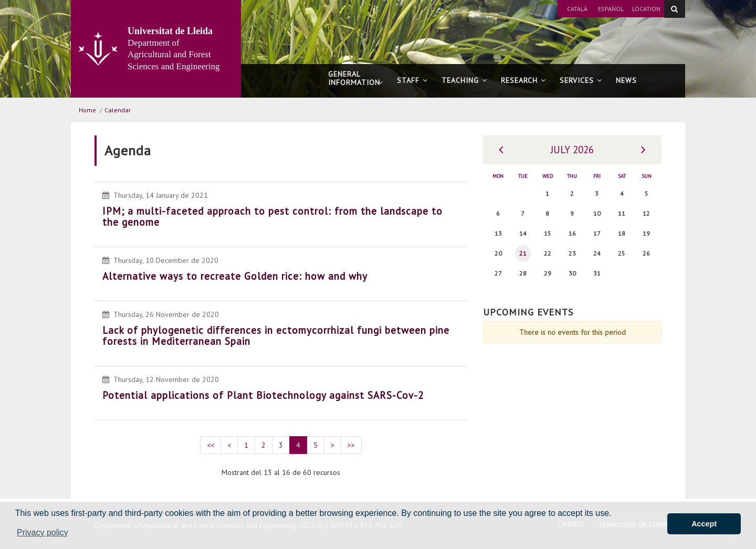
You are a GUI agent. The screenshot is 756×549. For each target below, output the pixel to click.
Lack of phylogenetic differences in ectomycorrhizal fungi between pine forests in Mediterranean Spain (276, 336)
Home (87, 110)
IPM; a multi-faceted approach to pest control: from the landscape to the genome (272, 217)
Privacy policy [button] (43, 532)
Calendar (118, 110)
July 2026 (572, 150)
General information (356, 83)
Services (581, 80)
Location (646, 9)
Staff (412, 80)
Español (611, 9)
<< (211, 445)
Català (577, 9)
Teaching (464, 80)
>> (351, 445)
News (626, 80)
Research (523, 80)
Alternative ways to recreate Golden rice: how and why (235, 276)
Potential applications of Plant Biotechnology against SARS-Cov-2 (263, 395)
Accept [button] (704, 524)
